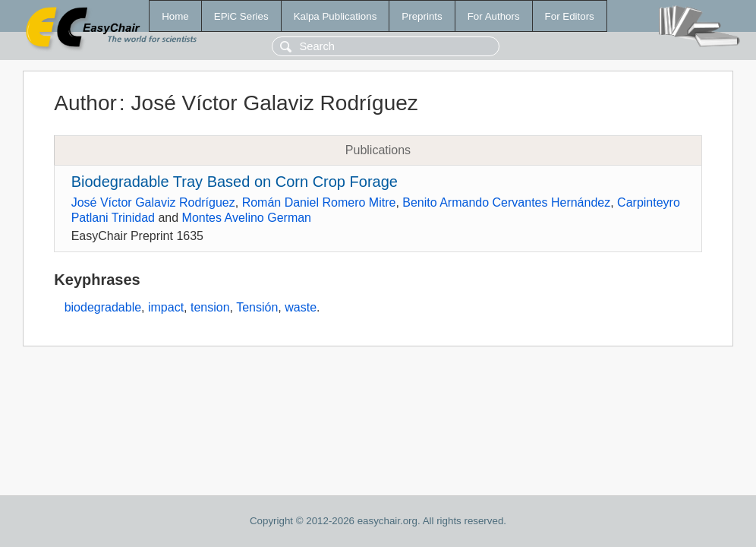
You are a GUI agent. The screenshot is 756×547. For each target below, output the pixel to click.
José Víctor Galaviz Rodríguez (153, 202)
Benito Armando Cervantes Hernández (506, 202)
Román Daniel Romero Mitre (319, 202)
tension (210, 307)
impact (166, 307)
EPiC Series (241, 16)
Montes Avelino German (247, 218)
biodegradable (103, 307)
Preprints (422, 16)
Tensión (257, 307)
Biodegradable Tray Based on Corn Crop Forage (235, 182)
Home (175, 16)
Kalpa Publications (335, 16)
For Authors (494, 16)
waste (301, 307)
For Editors (570, 16)
